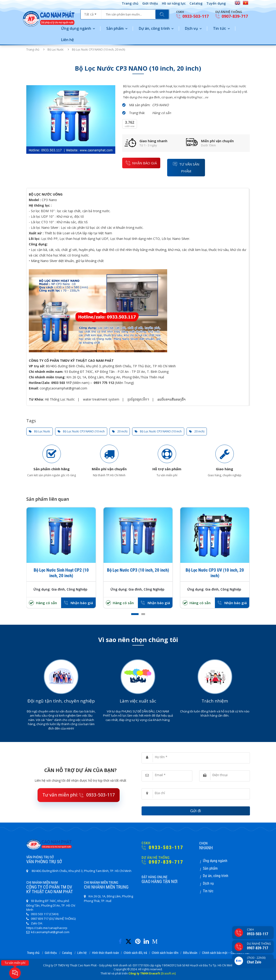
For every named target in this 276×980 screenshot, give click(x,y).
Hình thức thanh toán (105, 953)
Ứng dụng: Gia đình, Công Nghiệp (60, 589)
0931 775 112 (104, 383)
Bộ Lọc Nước (56, 50)
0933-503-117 (192, 16)
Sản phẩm (115, 28)
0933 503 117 (61, 383)
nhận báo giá (141, 163)
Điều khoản (190, 953)
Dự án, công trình (154, 28)
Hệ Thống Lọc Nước (60, 399)
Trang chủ (130, 3)
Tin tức (220, 28)
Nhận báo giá (82, 603)
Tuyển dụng (216, 3)
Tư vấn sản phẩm (186, 167)
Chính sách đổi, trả (135, 953)
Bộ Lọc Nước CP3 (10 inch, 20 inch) (138, 570)
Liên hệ (67, 40)
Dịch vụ (191, 28)
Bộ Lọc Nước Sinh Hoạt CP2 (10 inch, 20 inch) (61, 573)
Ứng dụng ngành (76, 28)
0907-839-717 (232, 16)
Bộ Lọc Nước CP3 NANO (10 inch (81, 431)
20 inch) (120, 431)
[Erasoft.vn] (168, 973)
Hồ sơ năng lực (174, 3)
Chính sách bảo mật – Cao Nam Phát (226, 953)
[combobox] (91, 13)
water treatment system (101, 399)
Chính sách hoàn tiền (165, 953)
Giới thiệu (150, 3)
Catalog (196, 3)
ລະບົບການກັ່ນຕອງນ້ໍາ (172, 399)
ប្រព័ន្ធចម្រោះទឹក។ (138, 399)
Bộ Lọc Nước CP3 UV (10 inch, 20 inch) (215, 573)
